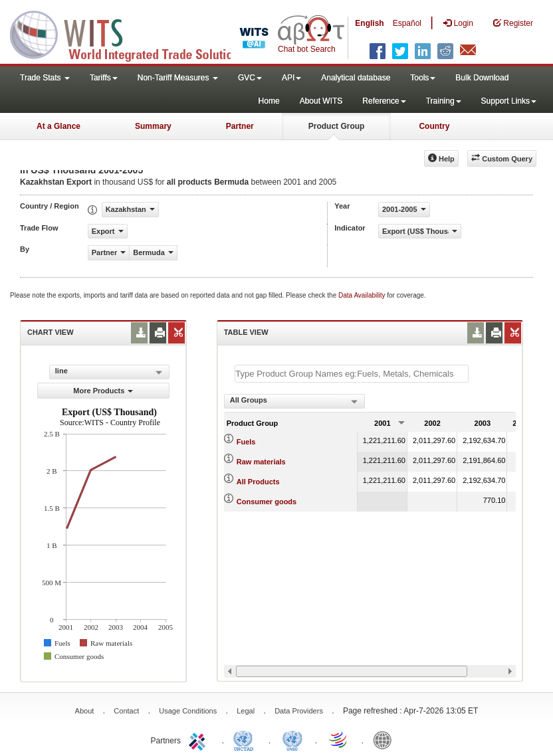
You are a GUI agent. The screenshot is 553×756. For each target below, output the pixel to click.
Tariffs (104, 78)
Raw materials (261, 462)
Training (444, 101)
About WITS (321, 101)
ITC (199, 739)
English (369, 23)
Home (269, 101)
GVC (250, 78)
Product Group (337, 126)
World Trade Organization (339, 739)
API (291, 78)
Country (434, 126)
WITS (133, 33)
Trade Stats (45, 78)
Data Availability (363, 295)
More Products (103, 391)
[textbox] (352, 374)
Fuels (246, 442)
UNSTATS (292, 739)
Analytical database (356, 78)
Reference (384, 101)
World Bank (386, 739)
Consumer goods (267, 502)
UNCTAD (246, 739)
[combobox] (294, 401)
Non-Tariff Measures (178, 78)
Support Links (509, 101)
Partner (240, 126)
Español (407, 23)
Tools (423, 78)
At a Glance (58, 126)
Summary (153, 126)
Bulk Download (482, 78)
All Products (258, 482)
